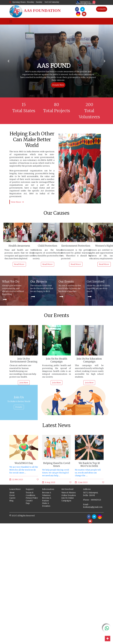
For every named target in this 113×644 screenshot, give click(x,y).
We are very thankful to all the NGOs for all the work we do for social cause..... (24, 470)
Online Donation (69, 496)
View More (17, 202)
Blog (11, 501)
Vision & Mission (69, 493)
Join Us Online (68, 498)
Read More (19, 264)
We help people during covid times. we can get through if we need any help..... (56, 473)
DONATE (102, 9)
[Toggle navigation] (11, 21)
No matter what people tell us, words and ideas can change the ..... (88, 473)
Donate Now (58, 85)
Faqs (28, 503)
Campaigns (66, 501)
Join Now (24, 383)
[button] (8, 61)
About (12, 493)
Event (12, 496)
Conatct (29, 501)
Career (12, 498)
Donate (19, 407)
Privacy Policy (32, 498)
